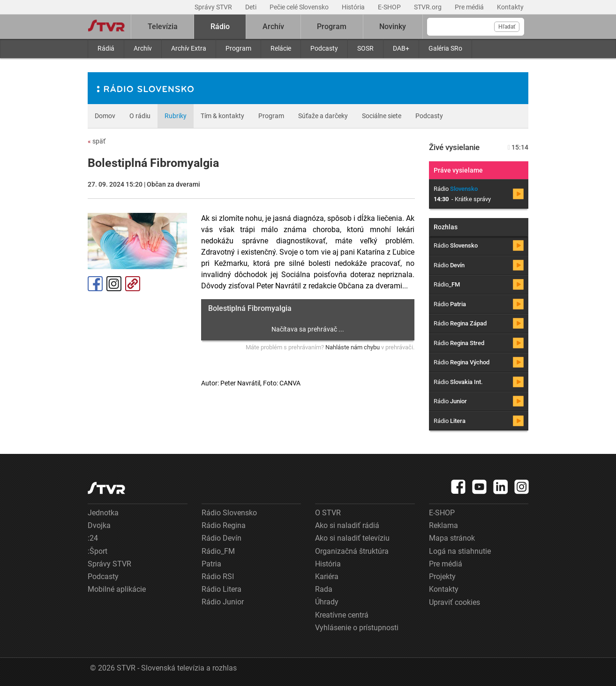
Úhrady (327, 602)
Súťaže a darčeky (323, 116)
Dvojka (99, 525)
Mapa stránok (452, 538)
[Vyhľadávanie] (476, 27)
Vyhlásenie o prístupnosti (357, 628)
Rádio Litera (222, 589)
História (354, 7)
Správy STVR (214, 7)
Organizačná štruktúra (352, 551)
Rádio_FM (218, 551)
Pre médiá (470, 7)
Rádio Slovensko (229, 513)
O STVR (328, 513)
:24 (93, 538)
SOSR (365, 48)
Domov (105, 116)
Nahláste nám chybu (353, 347)
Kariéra (327, 577)
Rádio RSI (218, 577)
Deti (252, 7)
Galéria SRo (445, 48)
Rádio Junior (223, 602)
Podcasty (324, 48)
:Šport (98, 551)
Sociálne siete (382, 116)
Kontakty (510, 7)
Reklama (443, 525)
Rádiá (106, 48)
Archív (143, 48)
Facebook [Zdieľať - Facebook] (95, 284)
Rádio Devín (222, 538)
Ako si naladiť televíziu (352, 538)
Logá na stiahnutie (460, 551)
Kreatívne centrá (342, 615)
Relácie (281, 48)
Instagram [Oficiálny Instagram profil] (114, 284)
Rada (324, 589)
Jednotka (103, 513)
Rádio (220, 26)
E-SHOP (390, 7)
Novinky (393, 26)
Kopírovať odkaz (133, 284)
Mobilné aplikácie (117, 589)
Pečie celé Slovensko (300, 7)
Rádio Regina (224, 525)
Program (238, 48)
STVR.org (428, 7)
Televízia (163, 26)
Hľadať (507, 27)
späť (97, 141)
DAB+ (401, 48)
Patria (211, 564)
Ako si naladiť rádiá (347, 525)
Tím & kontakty (222, 116)
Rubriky (176, 116)
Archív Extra (189, 48)
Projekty (442, 577)
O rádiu (140, 116)
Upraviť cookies (454, 602)
